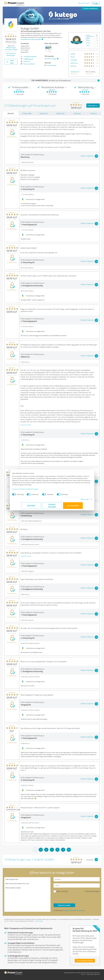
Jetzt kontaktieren (90, 8)
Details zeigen (76, 500)
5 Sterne (88, 35)
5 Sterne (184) (27, 113)
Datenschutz (90, 973)
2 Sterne (88, 43)
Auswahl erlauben (52, 507)
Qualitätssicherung (81, 973)
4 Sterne (88, 38)
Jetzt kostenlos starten (85, 961)
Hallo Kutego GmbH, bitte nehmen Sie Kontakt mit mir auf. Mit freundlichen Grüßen (27, 894)
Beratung (73, 66)
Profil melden (39, 921)
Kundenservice (75, 72)
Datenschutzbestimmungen (39, 490)
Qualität (73, 54)
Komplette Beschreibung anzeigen (32, 39)
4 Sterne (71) (44, 113)
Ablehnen (31, 507)
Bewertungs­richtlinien (70, 973)
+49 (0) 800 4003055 (30, 57)
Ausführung (74, 63)
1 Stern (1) (93, 113)
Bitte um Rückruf (62, 891)
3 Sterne (88, 40)
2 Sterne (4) (77, 113)
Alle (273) (11, 113)
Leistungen (74, 60)
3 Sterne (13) (60, 113)
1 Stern (88, 45)
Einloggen (96, 3)
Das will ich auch (84, 3)
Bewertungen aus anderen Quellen (11, 48)
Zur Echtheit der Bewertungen (11, 54)
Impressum (25, 490)
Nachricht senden (64, 905)
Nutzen (73, 57)
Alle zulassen (73, 507)
